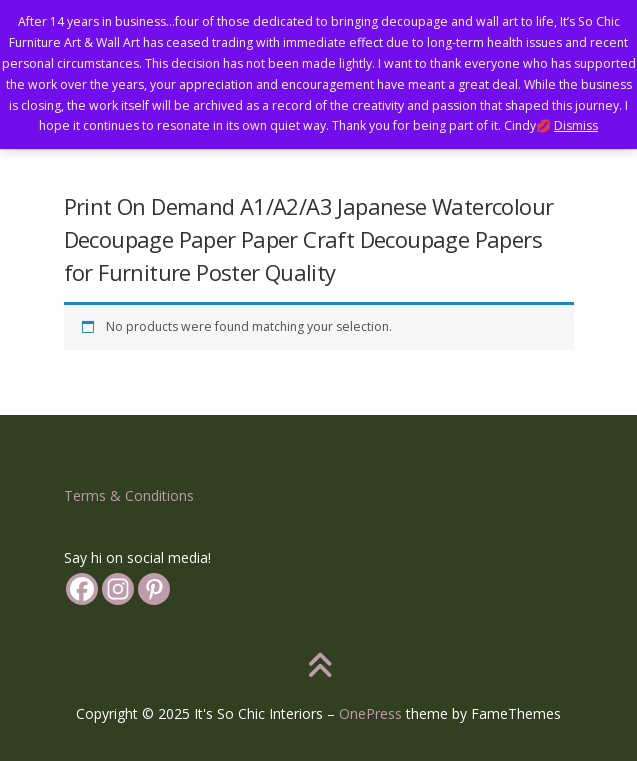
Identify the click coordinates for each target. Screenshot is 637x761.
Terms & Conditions (129, 495)
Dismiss (576, 125)
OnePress (370, 713)
